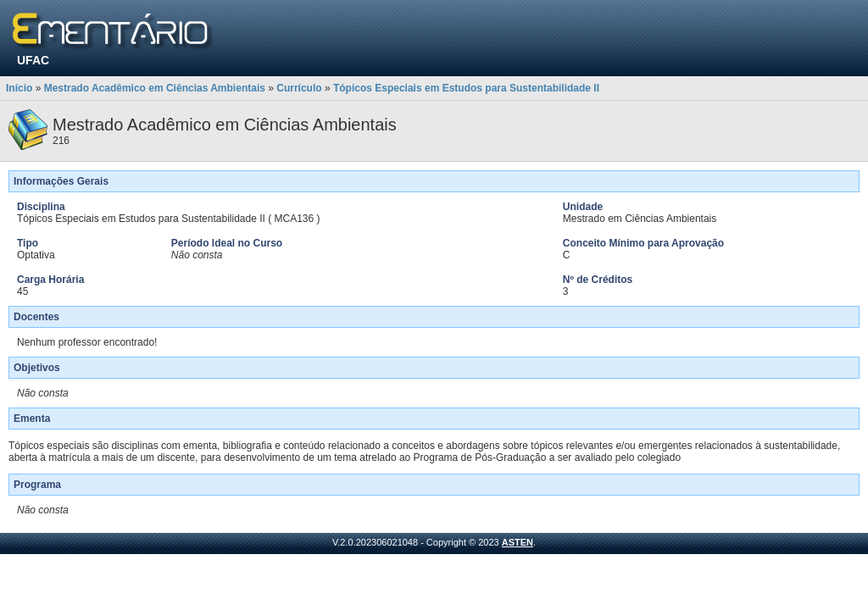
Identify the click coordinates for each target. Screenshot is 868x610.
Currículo (299, 88)
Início (19, 88)
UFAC (33, 60)
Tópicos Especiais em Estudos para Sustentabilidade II (466, 88)
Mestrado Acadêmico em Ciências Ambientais (155, 88)
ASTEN (517, 542)
